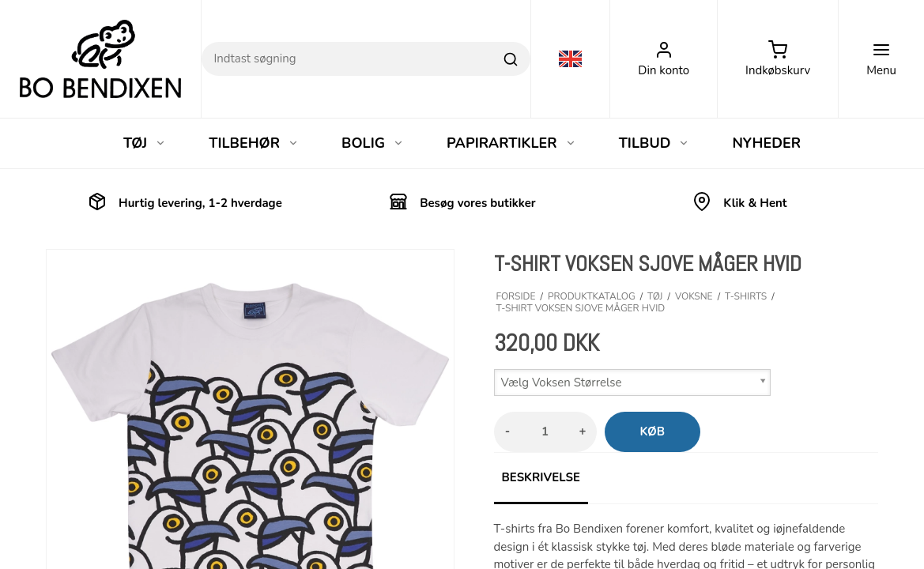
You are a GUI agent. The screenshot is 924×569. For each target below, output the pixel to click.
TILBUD (654, 143)
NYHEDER (766, 143)
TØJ (145, 143)
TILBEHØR (254, 143)
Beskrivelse (541, 477)
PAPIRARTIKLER (511, 143)
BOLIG (373, 143)
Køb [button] (653, 431)
